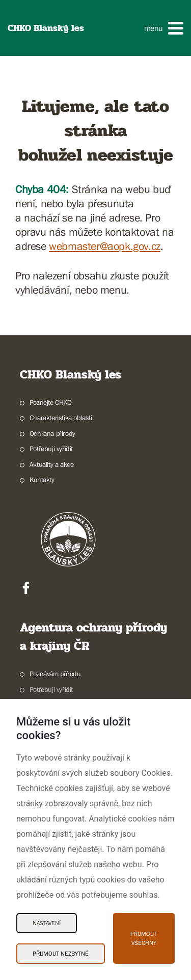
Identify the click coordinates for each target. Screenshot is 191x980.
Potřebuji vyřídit (51, 449)
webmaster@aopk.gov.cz (105, 246)
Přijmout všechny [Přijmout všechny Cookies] (144, 938)
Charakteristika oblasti (61, 418)
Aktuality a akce (52, 464)
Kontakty (42, 480)
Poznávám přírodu (55, 674)
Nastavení (47, 923)
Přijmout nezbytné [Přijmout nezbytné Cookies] (61, 954)
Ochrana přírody (52, 433)
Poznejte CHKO (51, 402)
